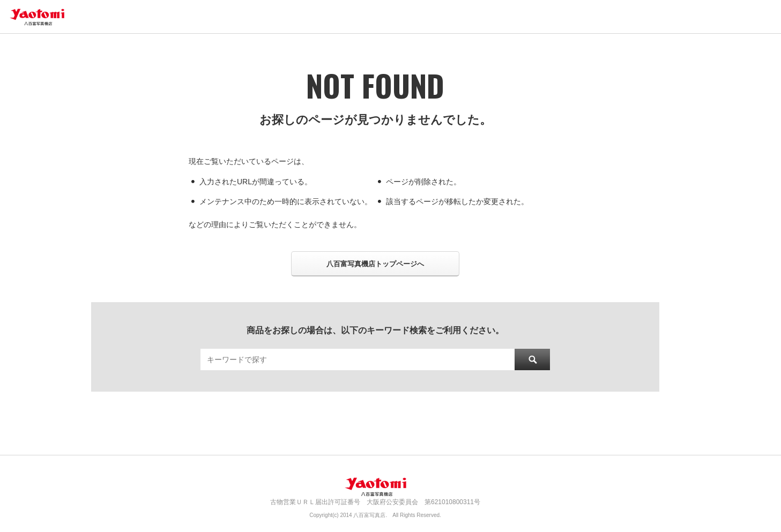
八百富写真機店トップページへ (375, 264)
